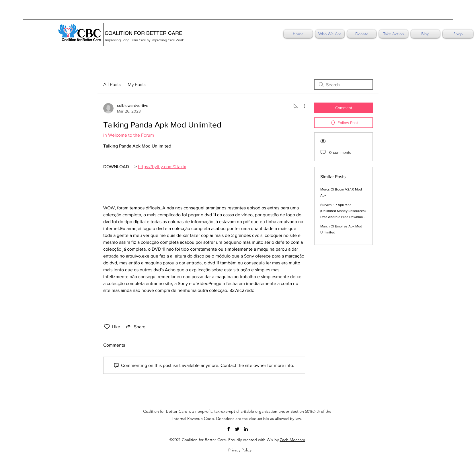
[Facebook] (229, 429)
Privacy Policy (240, 450)
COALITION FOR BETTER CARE (144, 33)
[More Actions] (302, 106)
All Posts (112, 84)
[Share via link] (135, 327)
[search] (344, 84)
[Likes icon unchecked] (107, 327)
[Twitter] (237, 429)
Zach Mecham (292, 440)
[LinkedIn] (246, 429)
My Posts (137, 84)
